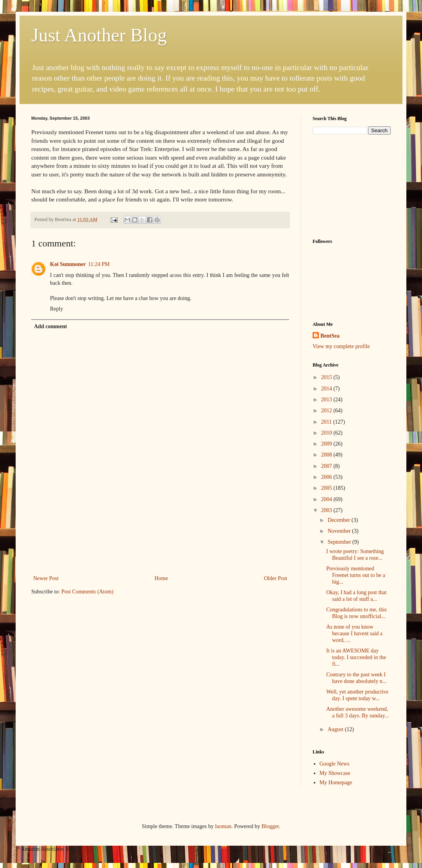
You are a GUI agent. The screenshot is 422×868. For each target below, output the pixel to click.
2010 (327, 433)
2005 (327, 488)
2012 (327, 411)
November (340, 531)
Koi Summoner (68, 264)
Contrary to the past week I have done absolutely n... (356, 678)
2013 (327, 400)
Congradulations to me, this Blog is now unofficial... (357, 613)
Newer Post (46, 578)
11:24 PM (99, 264)
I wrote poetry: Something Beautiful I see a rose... (355, 555)
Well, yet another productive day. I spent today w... (357, 695)
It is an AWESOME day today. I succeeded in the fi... (356, 657)
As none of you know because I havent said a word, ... (354, 633)
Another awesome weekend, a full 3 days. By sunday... (358, 712)
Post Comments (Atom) (87, 592)
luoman (223, 826)
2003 (327, 510)
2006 (327, 477)
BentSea (330, 336)
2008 (327, 455)
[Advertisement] (160, 539)
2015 (327, 377)
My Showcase (335, 773)
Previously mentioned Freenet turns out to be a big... (356, 575)
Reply (56, 309)
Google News (335, 764)
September (340, 542)
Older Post (276, 578)
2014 (327, 389)
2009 (327, 444)
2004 (327, 499)
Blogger (270, 826)
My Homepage (336, 783)
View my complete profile (341, 346)
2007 (327, 466)
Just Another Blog (99, 35)
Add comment (50, 326)
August (336, 729)
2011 (327, 422)
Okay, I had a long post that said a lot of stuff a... (356, 596)
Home (161, 578)
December (339, 520)
